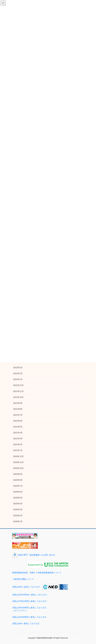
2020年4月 (18, 504)
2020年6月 (18, 492)
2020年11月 (18, 462)
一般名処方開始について (23, 579)
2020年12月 (18, 456)
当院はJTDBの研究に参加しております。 (30, 601)
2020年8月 (18, 480)
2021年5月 (18, 427)
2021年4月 (18, 433)
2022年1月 (18, 379)
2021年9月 (18, 403)
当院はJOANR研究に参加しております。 (30, 617)
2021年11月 (18, 391)
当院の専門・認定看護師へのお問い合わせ (34, 555)
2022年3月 (18, 368)
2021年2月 (18, 444)
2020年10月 (18, 468)
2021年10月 (18, 397)
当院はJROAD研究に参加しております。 (48, 609)
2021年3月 (18, 439)
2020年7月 (18, 486)
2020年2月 (18, 516)
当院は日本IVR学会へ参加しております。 (30, 595)
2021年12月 (18, 385)
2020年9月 (18, 474)
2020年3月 (18, 509)
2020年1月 (18, 521)
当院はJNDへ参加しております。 (27, 623)
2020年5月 (18, 498)
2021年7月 (18, 415)
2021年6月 (18, 421)
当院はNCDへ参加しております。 (27, 587)
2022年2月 (18, 373)
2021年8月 (18, 409)
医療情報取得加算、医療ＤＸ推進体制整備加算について (37, 573)
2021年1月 (18, 450)
